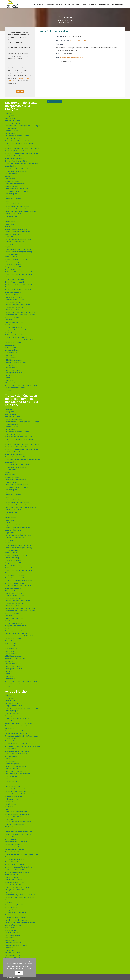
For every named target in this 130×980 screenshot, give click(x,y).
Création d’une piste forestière (16, 161)
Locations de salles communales (16, 209)
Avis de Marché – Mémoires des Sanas (19, 141)
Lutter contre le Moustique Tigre (17, 189)
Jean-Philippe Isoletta (13, 352)
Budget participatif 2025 (14, 123)
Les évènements (11, 368)
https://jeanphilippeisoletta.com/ (72, 58)
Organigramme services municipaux (18, 231)
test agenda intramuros (13, 327)
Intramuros (9, 219)
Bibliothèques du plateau (14, 360)
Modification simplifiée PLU (15, 322)
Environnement (10, 179)
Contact (8, 176)
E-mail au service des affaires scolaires (19, 284)
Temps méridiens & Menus (15, 267)
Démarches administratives (15, 277)
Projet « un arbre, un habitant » (16, 171)
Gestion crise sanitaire (13, 199)
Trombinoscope (11, 347)
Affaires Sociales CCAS (13, 269)
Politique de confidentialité (14, 242)
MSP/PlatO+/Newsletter (14, 214)
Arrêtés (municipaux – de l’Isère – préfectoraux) (22, 272)
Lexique (8, 378)
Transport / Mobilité (12, 317)
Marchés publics (11, 133)
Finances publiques (12, 128)
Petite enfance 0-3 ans (13, 302)
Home (7, 201)
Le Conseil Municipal (12, 131)
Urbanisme (9, 320)
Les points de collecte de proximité (17, 305)
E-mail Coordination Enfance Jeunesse (18, 289)
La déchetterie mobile (13, 310)
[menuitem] (39, 4)
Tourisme (8, 332)
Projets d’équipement (13, 138)
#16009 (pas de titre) (13, 121)
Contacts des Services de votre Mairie (18, 274)
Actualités (8, 113)
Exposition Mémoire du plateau (16, 363)
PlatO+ (8, 226)
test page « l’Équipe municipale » (16, 330)
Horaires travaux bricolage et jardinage (19, 252)
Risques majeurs (11, 194)
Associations (9, 355)
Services (8, 390)
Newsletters (9, 224)
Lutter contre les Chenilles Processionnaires (20, 211)
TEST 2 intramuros (12, 325)
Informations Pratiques (13, 262)
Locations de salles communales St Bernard (20, 315)
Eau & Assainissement (13, 292)
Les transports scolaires (14, 264)
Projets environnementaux (14, 158)
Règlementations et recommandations (19, 249)
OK (19, 973)
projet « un (9, 244)
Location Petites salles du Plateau (17, 206)
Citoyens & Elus (11, 118)
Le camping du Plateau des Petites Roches (20, 340)
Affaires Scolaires (11, 257)
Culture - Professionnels (79, 40)
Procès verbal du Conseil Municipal (17, 136)
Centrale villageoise (12, 181)
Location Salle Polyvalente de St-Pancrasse (20, 312)
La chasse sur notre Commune (16, 184)
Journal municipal (11, 221)
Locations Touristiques (13, 342)
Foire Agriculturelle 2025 (14, 373)
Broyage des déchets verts (15, 307)
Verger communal (11, 174)
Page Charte (9, 236)
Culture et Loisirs (11, 357)
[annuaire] (20, 92)
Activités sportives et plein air (15, 335)
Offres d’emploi (11, 383)
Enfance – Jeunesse (12, 295)
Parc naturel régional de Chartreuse (18, 191)
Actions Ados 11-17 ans (13, 297)
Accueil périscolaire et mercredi (16, 259)
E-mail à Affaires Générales (15, 279)
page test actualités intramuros (16, 229)
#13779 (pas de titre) (13, 370)
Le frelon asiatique (12, 186)
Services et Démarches (13, 254)
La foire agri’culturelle (13, 204)
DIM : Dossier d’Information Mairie (17, 168)
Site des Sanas (10, 345)
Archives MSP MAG (12, 216)
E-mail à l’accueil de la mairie (15, 282)
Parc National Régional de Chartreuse (18, 239)
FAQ (7, 196)
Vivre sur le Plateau (12, 350)
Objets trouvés (10, 380)
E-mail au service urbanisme (15, 287)
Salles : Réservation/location (15, 388)
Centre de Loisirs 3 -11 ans (15, 300)
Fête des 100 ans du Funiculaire (16, 337)
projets (8, 247)
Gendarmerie (10, 365)
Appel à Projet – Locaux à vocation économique (22, 385)
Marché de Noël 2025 (13, 375)
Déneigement (10, 115)
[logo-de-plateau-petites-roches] (13, 4)
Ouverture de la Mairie (13, 234)
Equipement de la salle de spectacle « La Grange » (23, 126)
